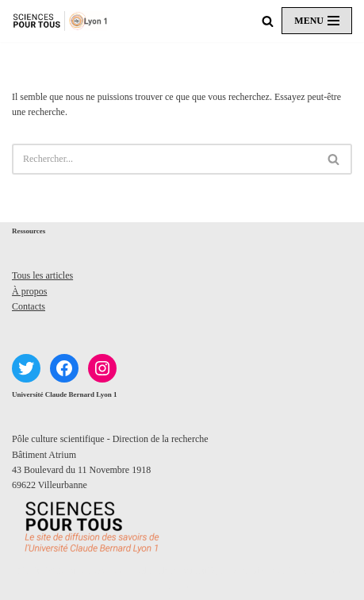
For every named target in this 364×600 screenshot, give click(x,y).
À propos (29, 291)
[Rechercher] (268, 21)
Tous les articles (42, 275)
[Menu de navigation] (317, 21)
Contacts (29, 306)
